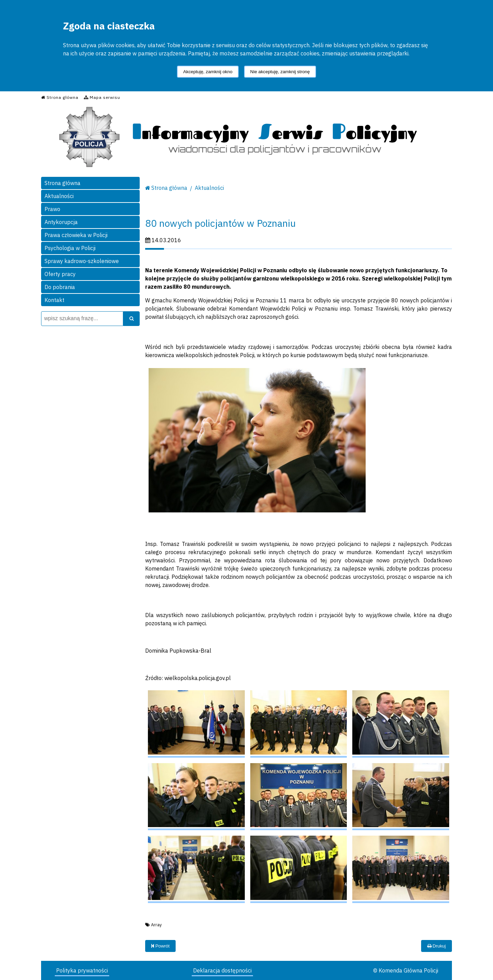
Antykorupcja (61, 222)
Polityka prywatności (82, 970)
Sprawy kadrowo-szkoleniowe (82, 261)
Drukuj (437, 946)
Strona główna (62, 183)
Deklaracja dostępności (222, 970)
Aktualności (59, 196)
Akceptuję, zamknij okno (208, 72)
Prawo (52, 209)
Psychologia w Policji (70, 248)
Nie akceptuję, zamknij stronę (280, 72)
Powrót (160, 946)
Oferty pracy (60, 274)
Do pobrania (60, 287)
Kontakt (54, 300)
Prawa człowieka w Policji (76, 235)
